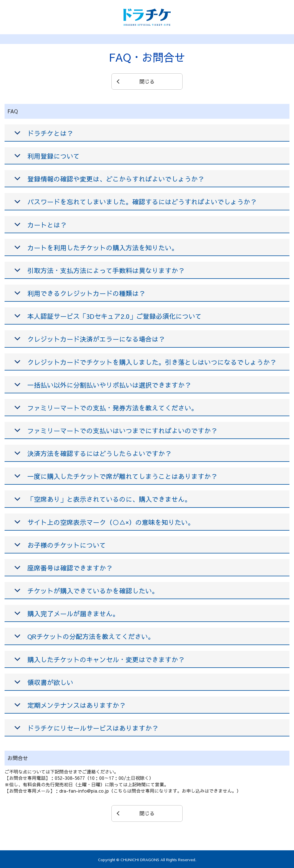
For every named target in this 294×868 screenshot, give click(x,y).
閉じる (147, 81)
